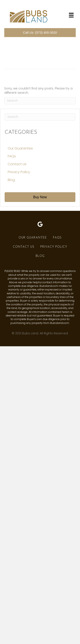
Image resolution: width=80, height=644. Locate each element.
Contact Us (17, 164)
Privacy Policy (19, 172)
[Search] (40, 101)
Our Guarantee (20, 148)
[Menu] (71, 15)
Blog (11, 180)
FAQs (12, 156)
